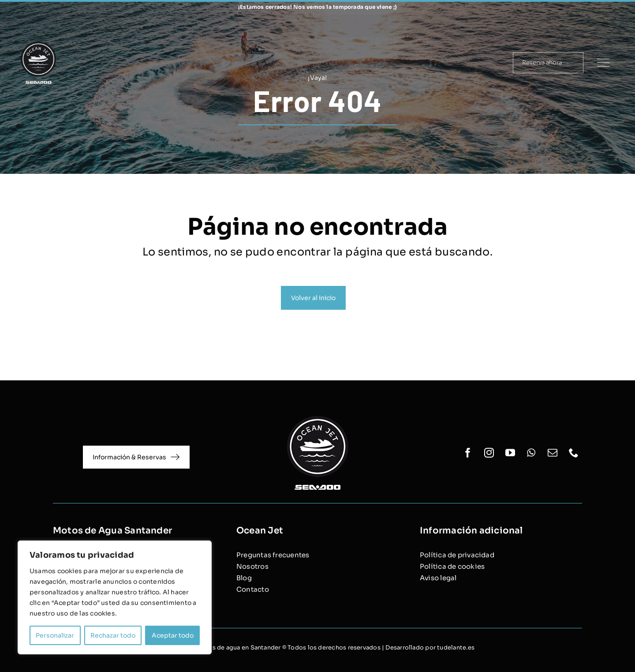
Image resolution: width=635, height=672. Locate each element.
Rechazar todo (113, 635)
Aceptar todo (173, 635)
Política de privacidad (457, 555)
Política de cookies (452, 566)
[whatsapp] (583, 26)
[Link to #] (603, 63)
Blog (244, 578)
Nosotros (252, 566)
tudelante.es (456, 648)
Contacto (253, 589)
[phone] (611, 26)
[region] (115, 597)
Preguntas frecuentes (273, 555)
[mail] (597, 26)
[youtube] (570, 26)
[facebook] (541, 26)
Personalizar (55, 635)
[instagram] (555, 26)
